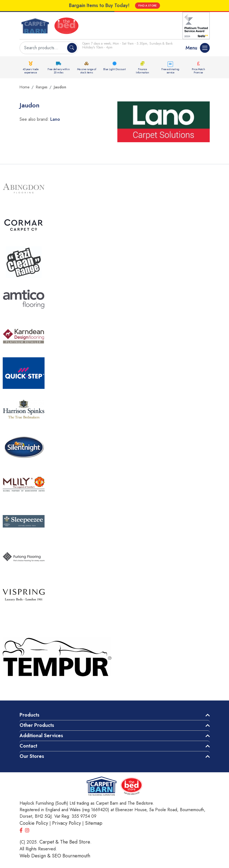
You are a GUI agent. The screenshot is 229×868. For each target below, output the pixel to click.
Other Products (37, 725)
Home (24, 87)
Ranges (42, 87)
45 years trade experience (31, 71)
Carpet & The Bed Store (65, 842)
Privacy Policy (67, 823)
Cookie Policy (34, 823)
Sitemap (94, 823)
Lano (55, 119)
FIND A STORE (148, 6)
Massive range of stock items (87, 71)
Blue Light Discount (114, 69)
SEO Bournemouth (71, 856)
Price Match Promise (198, 71)
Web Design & (36, 856)
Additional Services (41, 736)
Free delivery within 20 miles (59, 71)
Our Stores (32, 756)
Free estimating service (170, 71)
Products (29, 715)
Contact (28, 746)
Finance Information (142, 71)
